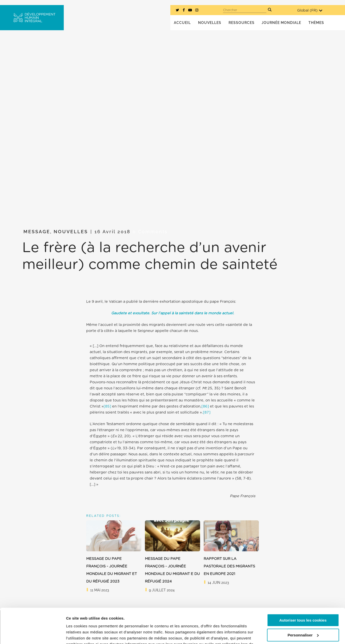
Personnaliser (303, 605)
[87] (207, 412)
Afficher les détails (83, 634)
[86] (205, 406)
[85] (107, 406)
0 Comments (150, 232)
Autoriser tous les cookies (303, 590)
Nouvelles (71, 232)
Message (37, 232)
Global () (310, 10)
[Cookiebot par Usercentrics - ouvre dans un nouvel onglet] (33, 634)
